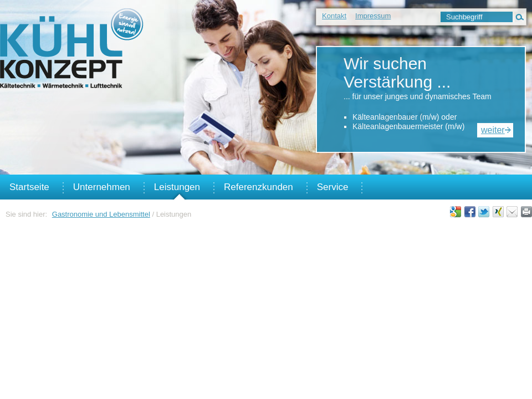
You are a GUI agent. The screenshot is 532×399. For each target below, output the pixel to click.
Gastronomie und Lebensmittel (101, 214)
